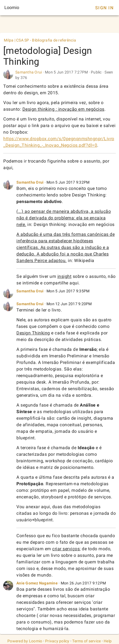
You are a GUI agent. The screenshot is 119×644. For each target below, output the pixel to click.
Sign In (104, 8)
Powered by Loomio (25, 641)
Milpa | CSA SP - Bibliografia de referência (40, 40)
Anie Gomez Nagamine (37, 583)
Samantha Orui (29, 72)
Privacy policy (57, 641)
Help (108, 641)
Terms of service (86, 641)
